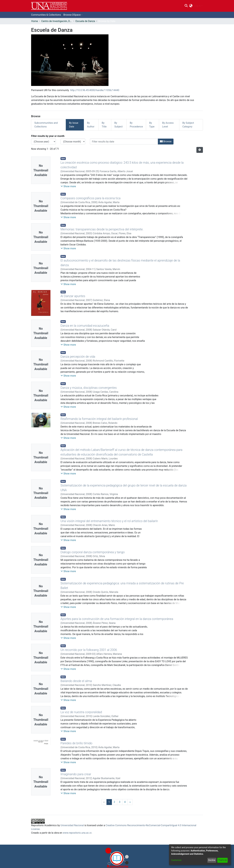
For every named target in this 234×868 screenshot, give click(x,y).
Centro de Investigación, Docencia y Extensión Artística (57, 21)
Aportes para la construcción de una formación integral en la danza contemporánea (117, 619)
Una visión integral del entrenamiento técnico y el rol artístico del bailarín (109, 521)
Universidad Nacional (72, 825)
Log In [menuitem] (197, 6)
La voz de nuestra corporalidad (81, 712)
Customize (176, 860)
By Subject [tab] (118, 125)
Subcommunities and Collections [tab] (46, 125)
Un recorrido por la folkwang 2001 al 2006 (89, 650)
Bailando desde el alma (76, 681)
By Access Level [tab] (168, 125)
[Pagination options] (200, 150)
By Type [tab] (152, 125)
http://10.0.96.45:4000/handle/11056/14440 (95, 90)
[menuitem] (191, 6)
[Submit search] (186, 6)
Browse (166, 141)
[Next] (130, 802)
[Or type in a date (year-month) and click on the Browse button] (124, 142)
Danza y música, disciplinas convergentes (89, 388)
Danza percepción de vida (78, 357)
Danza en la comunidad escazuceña (85, 326)
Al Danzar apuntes (73, 296)
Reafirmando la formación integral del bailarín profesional (99, 419)
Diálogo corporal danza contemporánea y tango (93, 552)
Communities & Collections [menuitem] (46, 15)
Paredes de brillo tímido (76, 743)
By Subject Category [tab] (188, 125)
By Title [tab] (104, 125)
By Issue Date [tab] (74, 125)
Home (35, 21)
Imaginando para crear (76, 774)
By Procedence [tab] (136, 125)
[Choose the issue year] (43, 142)
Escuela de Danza (85, 21)
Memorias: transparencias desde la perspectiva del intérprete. (102, 229)
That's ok (222, 860)
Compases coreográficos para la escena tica (91, 198)
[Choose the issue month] (73, 142)
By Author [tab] (91, 125)
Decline (212, 860)
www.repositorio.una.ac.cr (77, 833)
